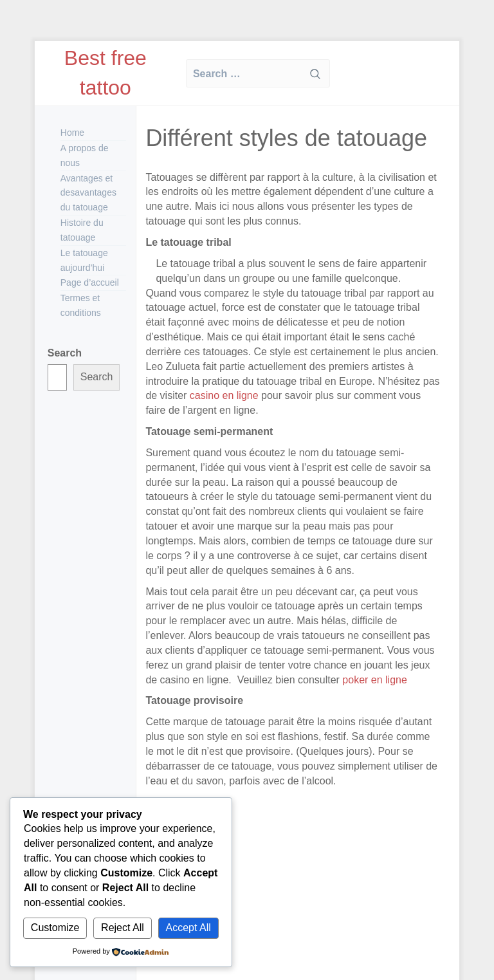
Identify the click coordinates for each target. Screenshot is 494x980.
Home (72, 133)
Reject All (123, 928)
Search (65, 353)
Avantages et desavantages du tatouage (88, 193)
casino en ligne (224, 395)
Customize (55, 928)
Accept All (188, 928)
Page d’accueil (90, 282)
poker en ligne (373, 680)
